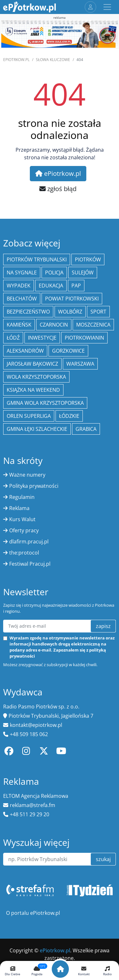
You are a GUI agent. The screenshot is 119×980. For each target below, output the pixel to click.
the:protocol (24, 553)
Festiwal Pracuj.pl (30, 564)
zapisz (103, 626)
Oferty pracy (24, 530)
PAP (76, 286)
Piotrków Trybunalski (37, 259)
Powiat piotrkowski (72, 299)
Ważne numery (27, 475)
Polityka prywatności (34, 486)
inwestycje (42, 338)
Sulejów (83, 273)
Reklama (19, 508)
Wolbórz (70, 312)
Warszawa (80, 364)
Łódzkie (69, 416)
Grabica (86, 429)
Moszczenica (93, 325)
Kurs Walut (22, 519)
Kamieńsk (19, 325)
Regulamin (22, 497)
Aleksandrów (25, 351)
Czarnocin (54, 325)
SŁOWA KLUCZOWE (53, 60)
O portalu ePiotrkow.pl (33, 913)
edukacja (51, 286)
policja (54, 273)
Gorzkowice (68, 351)
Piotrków (88, 259)
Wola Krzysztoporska (36, 377)
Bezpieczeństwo (28, 312)
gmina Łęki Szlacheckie (37, 429)
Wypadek (19, 286)
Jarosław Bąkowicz (32, 364)
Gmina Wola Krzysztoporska (45, 403)
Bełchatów (22, 299)
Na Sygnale (22, 273)
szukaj (103, 859)
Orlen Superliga (29, 416)
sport (98, 312)
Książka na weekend (33, 390)
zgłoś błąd (58, 189)
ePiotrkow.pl (16, 60)
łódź (13, 338)
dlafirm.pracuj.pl (29, 542)
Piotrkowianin (84, 338)
